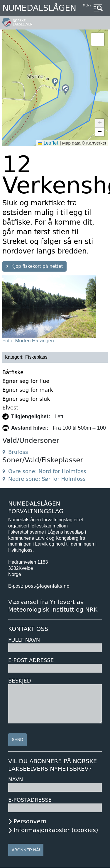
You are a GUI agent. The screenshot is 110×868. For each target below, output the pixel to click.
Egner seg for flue (26, 381)
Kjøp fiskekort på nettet (37, 266)
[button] (66, 90)
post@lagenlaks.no (47, 586)
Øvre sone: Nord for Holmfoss (47, 471)
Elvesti (11, 408)
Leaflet (48, 143)
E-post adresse (31, 660)
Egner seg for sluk (26, 399)
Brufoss (18, 452)
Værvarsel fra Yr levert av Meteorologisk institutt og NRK (53, 606)
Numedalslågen (39, 8)
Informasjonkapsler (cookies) (56, 830)
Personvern (30, 821)
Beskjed (20, 681)
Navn (16, 779)
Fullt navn (24, 640)
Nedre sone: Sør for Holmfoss (47, 479)
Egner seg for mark (28, 390)
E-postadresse (30, 800)
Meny (87, 5)
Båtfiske (13, 372)
